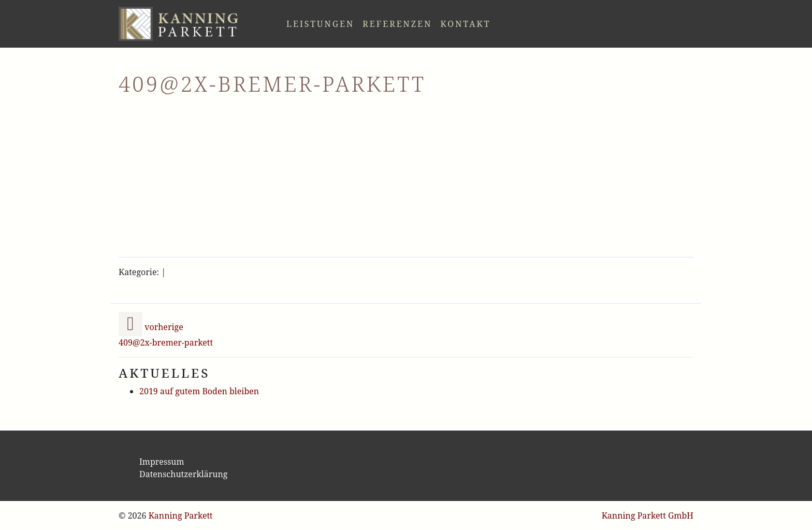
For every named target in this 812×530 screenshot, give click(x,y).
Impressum (162, 462)
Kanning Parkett (181, 515)
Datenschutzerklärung (183, 474)
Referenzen (397, 24)
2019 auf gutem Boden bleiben (199, 391)
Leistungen (320, 24)
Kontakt (465, 24)
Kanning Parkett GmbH (648, 515)
